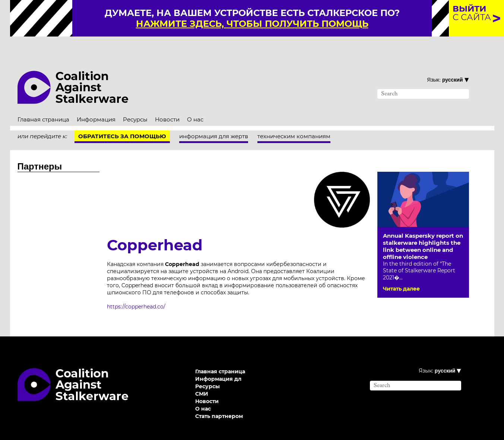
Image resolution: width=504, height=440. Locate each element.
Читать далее (401, 271)
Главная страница (43, 102)
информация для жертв (214, 119)
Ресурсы (135, 102)
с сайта (472, 13)
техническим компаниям (294, 119)
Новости (167, 102)
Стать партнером (219, 399)
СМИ (202, 376)
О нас (195, 102)
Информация (96, 102)
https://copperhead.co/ (136, 289)
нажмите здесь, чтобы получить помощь (252, 24)
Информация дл (218, 361)
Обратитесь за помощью (122, 119)
